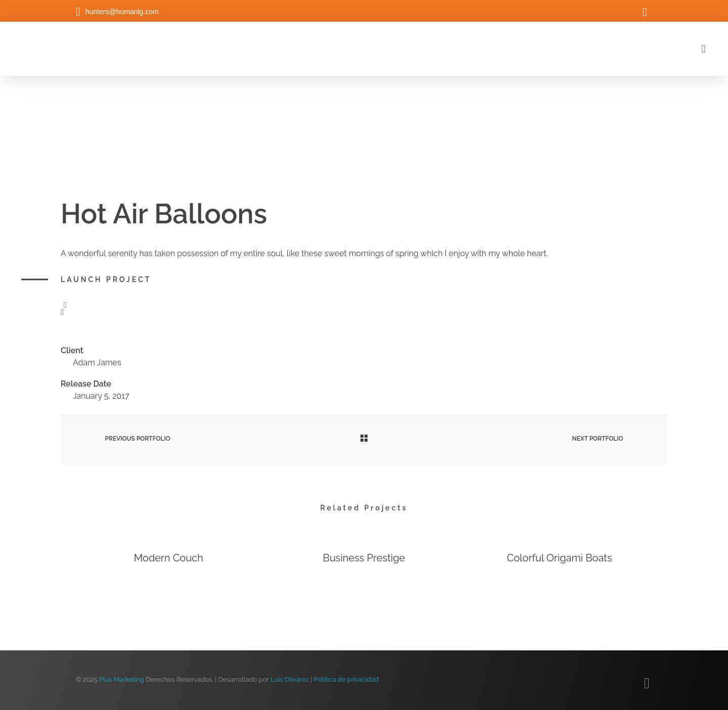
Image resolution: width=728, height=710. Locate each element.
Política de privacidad (346, 679)
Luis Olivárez (290, 679)
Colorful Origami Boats (559, 558)
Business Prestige (364, 558)
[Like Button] (65, 305)
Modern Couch (169, 558)
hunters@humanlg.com (122, 12)
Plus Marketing (122, 679)
